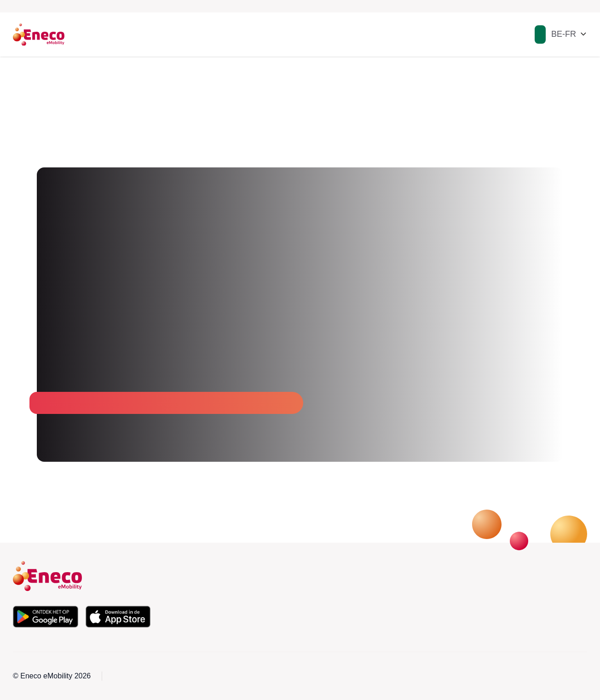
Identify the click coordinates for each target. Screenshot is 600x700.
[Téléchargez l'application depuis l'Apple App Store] (118, 617)
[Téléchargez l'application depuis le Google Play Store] (46, 617)
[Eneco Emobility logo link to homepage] (39, 34)
